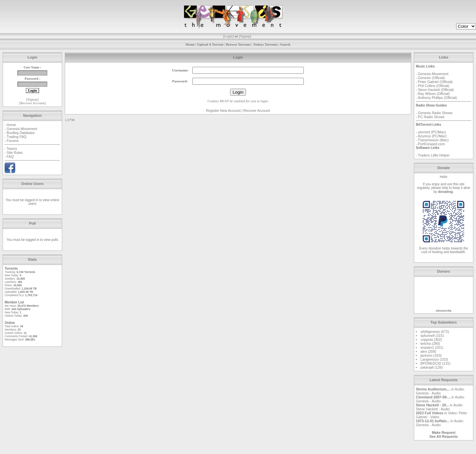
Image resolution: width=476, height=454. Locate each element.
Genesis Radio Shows (435, 113)
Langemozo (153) (434, 359)
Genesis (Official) (431, 78)
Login (228, 36)
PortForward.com (431, 144)
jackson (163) (431, 355)
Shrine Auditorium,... (433, 389)
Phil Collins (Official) (434, 86)
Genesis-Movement (22, 129)
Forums (13, 141)
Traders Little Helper (434, 155)
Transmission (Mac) (433, 140)
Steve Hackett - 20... (432, 405)
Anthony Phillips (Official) (437, 98)
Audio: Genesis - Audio (440, 391)
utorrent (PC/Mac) (432, 132)
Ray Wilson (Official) (434, 94)
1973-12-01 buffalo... (433, 421)
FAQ (10, 157)
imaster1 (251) (432, 347)
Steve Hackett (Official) (436, 90)
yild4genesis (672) (435, 332)
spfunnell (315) (432, 336)
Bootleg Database (21, 133)
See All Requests (444, 436)
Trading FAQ (17, 137)
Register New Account (223, 111)
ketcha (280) (430, 343)
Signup (245, 36)
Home (11, 125)
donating (445, 192)
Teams (12, 149)
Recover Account (32, 103)
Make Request (444, 432)
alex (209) (428, 351)
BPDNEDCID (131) (436, 363)
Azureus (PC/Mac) (432, 136)
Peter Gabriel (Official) (435, 82)
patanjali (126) (432, 367)
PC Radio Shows (431, 117)
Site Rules (15, 153)
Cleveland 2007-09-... (433, 397)
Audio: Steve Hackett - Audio (440, 407)
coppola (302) (431, 340)
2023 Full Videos (430, 413)
